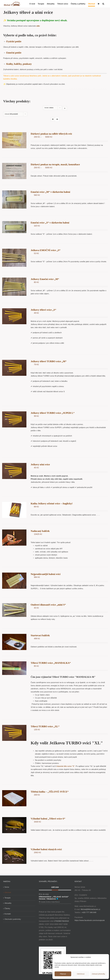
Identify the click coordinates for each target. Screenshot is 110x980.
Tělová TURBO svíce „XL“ (45, 726)
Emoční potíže (14, 53)
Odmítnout (81, 974)
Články (7, 908)
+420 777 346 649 (88, 912)
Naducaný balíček (40, 531)
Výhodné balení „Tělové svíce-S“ (48, 818)
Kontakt (8, 914)
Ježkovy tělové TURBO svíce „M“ (48, 361)
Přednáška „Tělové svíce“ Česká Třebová (53, 897)
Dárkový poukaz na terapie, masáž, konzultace (55, 164)
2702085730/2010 (61, 921)
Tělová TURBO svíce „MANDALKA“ (50, 663)
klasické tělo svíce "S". (66, 766)
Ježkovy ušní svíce (40, 464)
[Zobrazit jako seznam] (57, 119)
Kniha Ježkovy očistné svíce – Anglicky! (51, 503)
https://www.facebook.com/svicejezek (89, 920)
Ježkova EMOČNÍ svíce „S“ (45, 250)
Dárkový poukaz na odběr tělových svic (51, 134)
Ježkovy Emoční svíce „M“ (45, 279)
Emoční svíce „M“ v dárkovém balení (50, 192)
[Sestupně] (64, 108)
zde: (38, 26)
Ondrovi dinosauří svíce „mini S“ (48, 605)
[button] (103, 4)
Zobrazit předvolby (98, 974)
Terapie (8, 897)
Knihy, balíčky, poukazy (19, 64)
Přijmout (63, 974)
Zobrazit (11, 114)
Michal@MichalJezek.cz (90, 909)
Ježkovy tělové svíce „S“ (43, 310)
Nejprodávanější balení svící (45, 574)
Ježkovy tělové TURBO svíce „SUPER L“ (52, 413)
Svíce (7, 887)
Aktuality (8, 903)
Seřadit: (48, 108)
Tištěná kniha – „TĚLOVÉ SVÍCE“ (49, 791)
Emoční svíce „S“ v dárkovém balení (50, 223)
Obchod (8, 892)
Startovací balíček (40, 635)
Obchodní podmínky (13, 919)
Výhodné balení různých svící (46, 849)
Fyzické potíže (14, 41)
